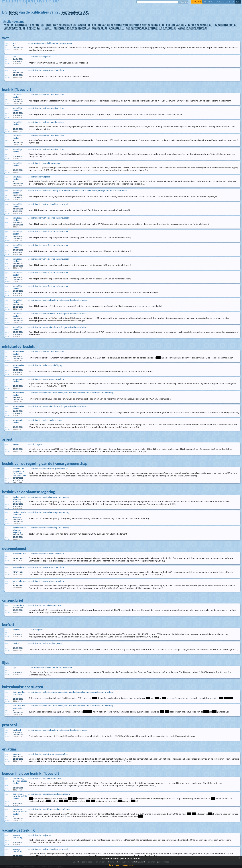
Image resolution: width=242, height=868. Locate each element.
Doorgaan (114, 865)
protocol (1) (100, 28)
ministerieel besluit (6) (61, 25)
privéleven (197, 2)
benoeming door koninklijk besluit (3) (151, 28)
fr (239, 2)
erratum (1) (116, 28)
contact (230, 2)
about (211, 2)
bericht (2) (34, 28)
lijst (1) (47, 28)
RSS (205, 2)
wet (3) (9, 25)
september (71, 12)
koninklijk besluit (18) (30, 25)
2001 (85, 12)
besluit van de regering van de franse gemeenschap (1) (128, 25)
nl (237, 2)
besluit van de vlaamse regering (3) (189, 25)
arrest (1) (84, 25)
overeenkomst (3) (226, 25)
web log (220, 2)
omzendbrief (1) (15, 28)
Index (14, 12)
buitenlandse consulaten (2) (72, 28)
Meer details (128, 865)
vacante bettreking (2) (192, 28)
